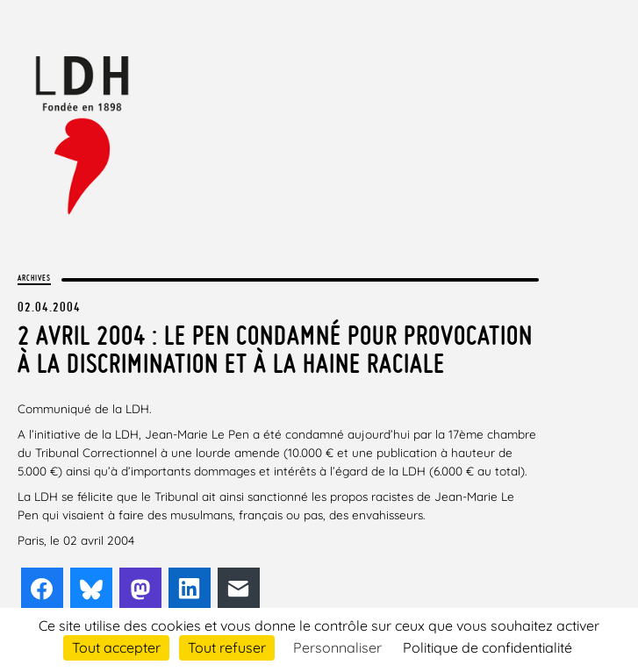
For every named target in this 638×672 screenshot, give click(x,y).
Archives (34, 278)
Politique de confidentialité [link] (487, 647)
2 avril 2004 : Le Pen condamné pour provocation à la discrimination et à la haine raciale (275, 349)
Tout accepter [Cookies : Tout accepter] (116, 647)
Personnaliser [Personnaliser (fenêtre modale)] (337, 647)
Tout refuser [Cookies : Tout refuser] (227, 647)
